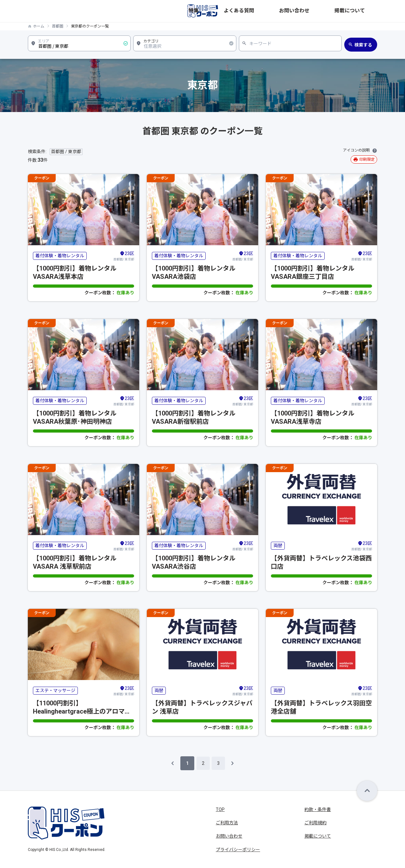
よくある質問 (296, 11)
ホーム (39, 26)
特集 (270, 11)
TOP (220, 809)
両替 (278, 546)
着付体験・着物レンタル (60, 256)
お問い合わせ (330, 11)
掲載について (364, 11)
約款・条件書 (318, 809)
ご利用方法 (227, 823)
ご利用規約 (315, 823)
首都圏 (58, 26)
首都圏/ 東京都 (124, 256)
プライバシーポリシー (238, 850)
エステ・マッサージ (55, 690)
